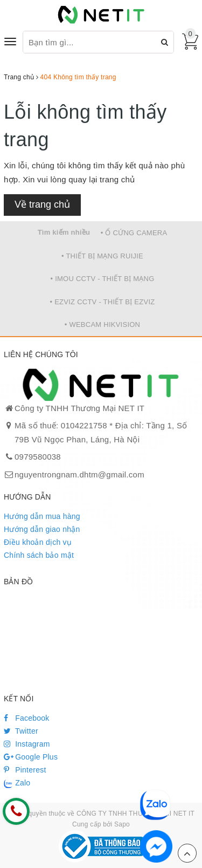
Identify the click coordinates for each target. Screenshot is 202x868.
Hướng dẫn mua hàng (42, 516)
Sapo (122, 824)
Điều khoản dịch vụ (38, 542)
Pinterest (25, 770)
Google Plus (31, 757)
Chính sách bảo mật (39, 555)
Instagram (27, 744)
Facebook (27, 718)
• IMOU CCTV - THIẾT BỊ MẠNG (102, 279)
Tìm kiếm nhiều (64, 232)
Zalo (17, 783)
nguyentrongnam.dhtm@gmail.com (79, 474)
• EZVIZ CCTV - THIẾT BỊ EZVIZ (103, 302)
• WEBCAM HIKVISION (103, 324)
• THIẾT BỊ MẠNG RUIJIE (102, 256)
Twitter (21, 731)
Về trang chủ (42, 204)
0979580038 (38, 457)
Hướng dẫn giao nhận (42, 529)
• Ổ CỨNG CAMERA (134, 233)
